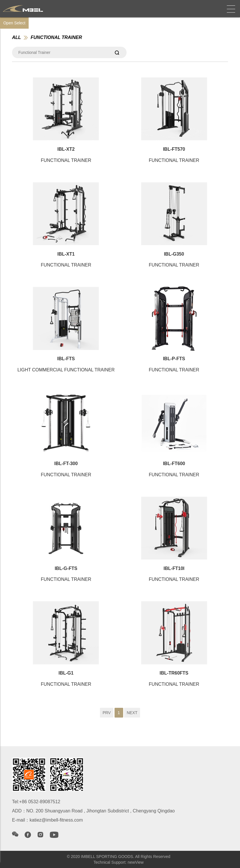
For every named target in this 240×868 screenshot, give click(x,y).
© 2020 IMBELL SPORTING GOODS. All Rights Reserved (118, 857)
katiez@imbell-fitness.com (56, 820)
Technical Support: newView (119, 862)
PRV (107, 713)
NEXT (132, 713)
